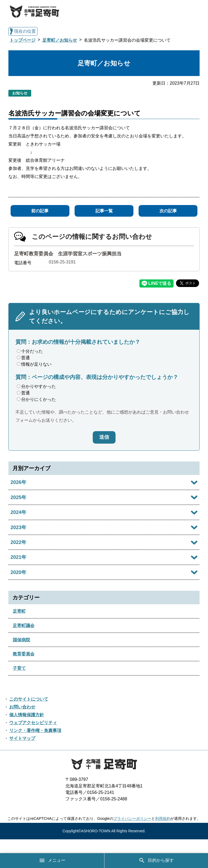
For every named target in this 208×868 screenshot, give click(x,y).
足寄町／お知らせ (60, 40)
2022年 (18, 542)
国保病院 (21, 640)
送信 (104, 437)
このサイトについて (29, 699)
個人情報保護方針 (27, 715)
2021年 (18, 557)
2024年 (18, 512)
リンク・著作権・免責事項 (35, 730)
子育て (19, 668)
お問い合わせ (22, 707)
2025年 (18, 497)
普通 (23, 358)
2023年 (18, 527)
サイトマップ (22, 738)
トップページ (23, 40)
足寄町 (19, 611)
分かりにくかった (36, 399)
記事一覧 (104, 211)
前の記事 (40, 211)
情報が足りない (34, 364)
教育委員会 (24, 654)
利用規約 (163, 819)
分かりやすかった (36, 386)
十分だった (30, 351)
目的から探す (156, 860)
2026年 (18, 482)
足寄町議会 (24, 626)
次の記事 (168, 211)
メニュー (52, 860)
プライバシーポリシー (132, 819)
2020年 (18, 572)
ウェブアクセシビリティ (33, 723)
